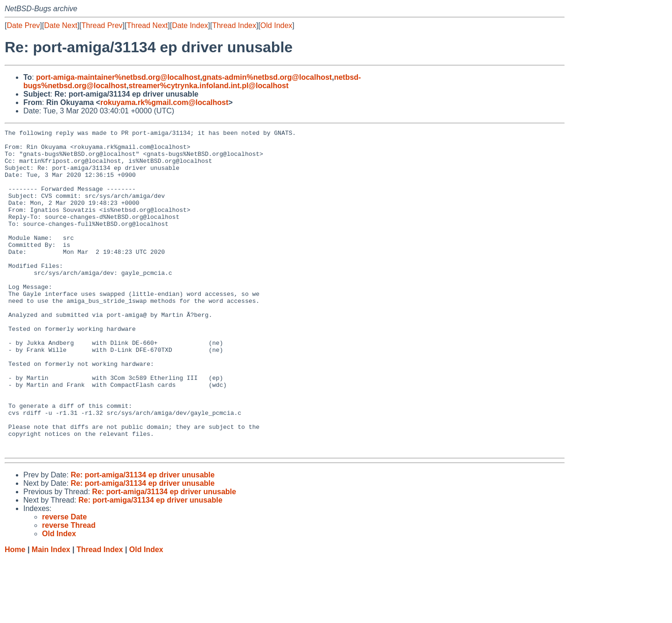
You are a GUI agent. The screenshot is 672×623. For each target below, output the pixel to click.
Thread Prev (102, 25)
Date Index (190, 25)
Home (15, 614)
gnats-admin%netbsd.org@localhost (267, 77)
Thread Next (147, 25)
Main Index (51, 614)
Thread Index (234, 25)
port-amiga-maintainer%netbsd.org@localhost (118, 77)
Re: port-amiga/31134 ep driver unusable (143, 539)
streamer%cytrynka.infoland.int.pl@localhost (208, 86)
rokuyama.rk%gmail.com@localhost (164, 102)
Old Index (276, 25)
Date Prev (23, 25)
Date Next (60, 25)
